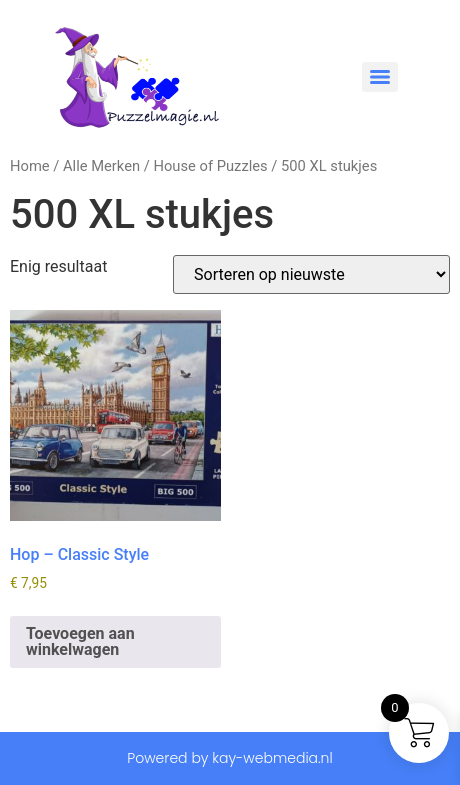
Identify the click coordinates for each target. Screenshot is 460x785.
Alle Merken (101, 166)
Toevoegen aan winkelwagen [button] (80, 641)
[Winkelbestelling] (311, 274)
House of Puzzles (210, 166)
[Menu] (380, 77)
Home (30, 166)
